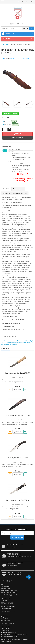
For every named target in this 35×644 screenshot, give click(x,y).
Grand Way (29, 341)
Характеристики (18, 189)
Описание (6, 189)
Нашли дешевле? (10, 114)
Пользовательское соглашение (9, 592)
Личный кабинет (5, 615)
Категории (17, 39)
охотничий (23, 341)
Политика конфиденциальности (9, 590)
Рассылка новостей (6, 621)
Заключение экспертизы (20, 193)
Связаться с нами (6, 598)
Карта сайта (4, 600)
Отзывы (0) (6, 193)
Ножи (5, 341)
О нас (2, 585)
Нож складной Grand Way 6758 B (17, 500)
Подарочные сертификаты (8, 607)
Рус (27, 2)
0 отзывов (26, 58)
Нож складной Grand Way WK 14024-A (17, 415)
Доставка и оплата (6, 586)
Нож (18, 341)
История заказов (5, 617)
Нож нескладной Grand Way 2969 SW (17, 373)
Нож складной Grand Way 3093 (17, 458)
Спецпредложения (6, 609)
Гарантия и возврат (6, 588)
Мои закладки (5, 619)
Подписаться (17, 537)
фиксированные (12, 341)
